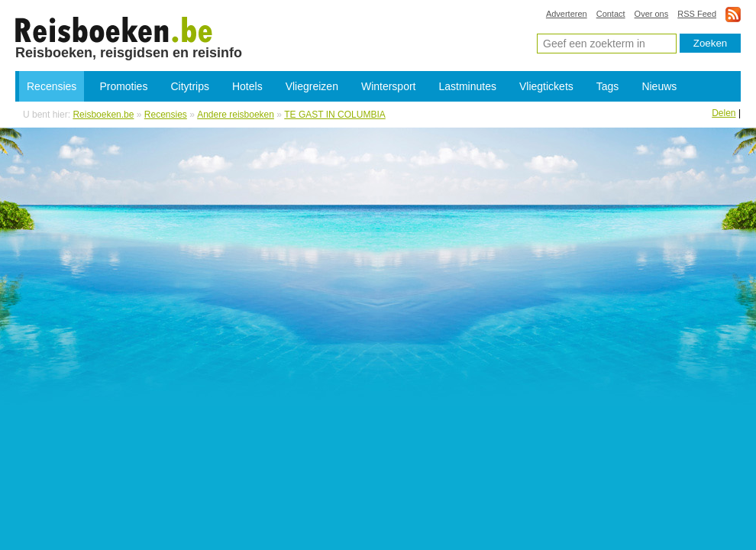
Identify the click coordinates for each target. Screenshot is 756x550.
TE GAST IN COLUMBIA (334, 115)
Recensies (52, 86)
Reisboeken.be (103, 115)
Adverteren (567, 14)
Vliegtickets (546, 86)
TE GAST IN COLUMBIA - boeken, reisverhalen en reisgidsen (114, 29)
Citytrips (190, 86)
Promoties (123, 86)
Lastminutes (468, 86)
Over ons (652, 14)
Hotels (247, 86)
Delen (724, 113)
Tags (608, 86)
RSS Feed (697, 14)
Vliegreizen (312, 86)
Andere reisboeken (236, 115)
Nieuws (659, 86)
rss (733, 14)
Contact (611, 14)
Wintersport (389, 86)
